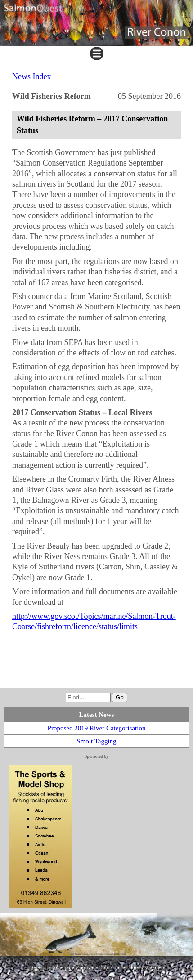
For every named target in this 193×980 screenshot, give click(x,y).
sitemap (36, 967)
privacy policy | (99, 967)
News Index (31, 76)
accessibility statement (141, 967)
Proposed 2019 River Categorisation (97, 728)
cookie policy (63, 967)
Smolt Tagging (96, 741)
